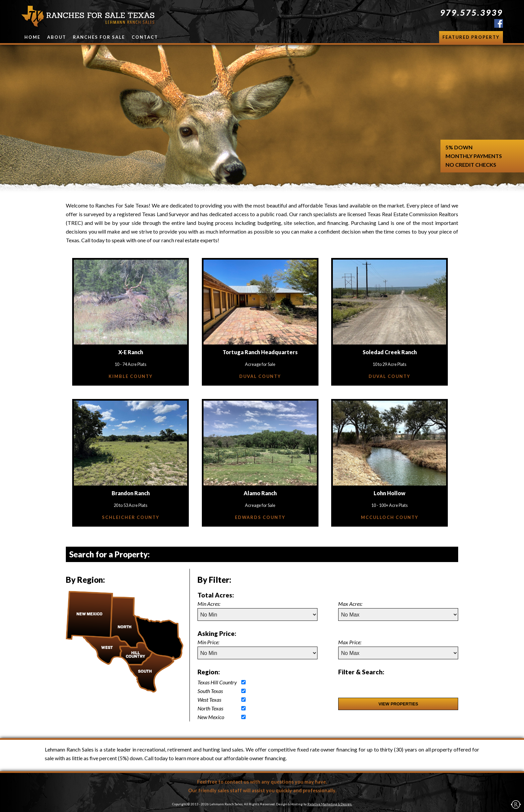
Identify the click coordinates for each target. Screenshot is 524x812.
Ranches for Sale (99, 37)
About (57, 37)
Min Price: (208, 642)
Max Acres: (350, 604)
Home (32, 37)
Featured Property (471, 37)
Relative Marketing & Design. (330, 804)
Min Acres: (209, 604)
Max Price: (350, 642)
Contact (145, 37)
